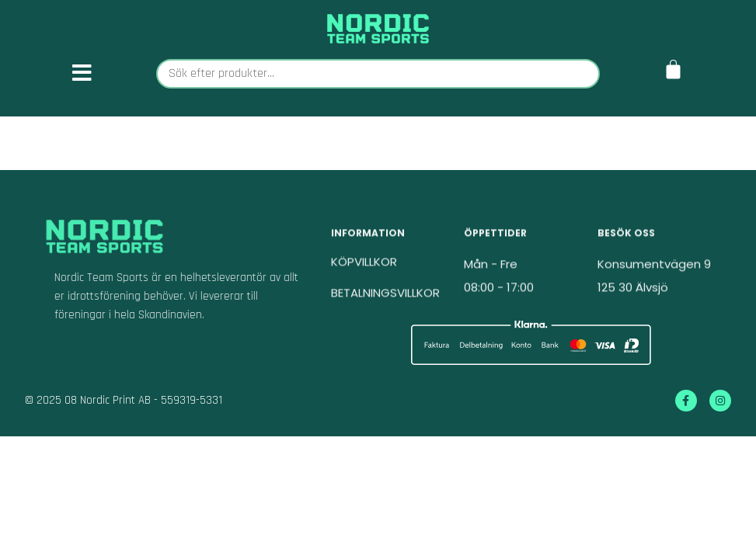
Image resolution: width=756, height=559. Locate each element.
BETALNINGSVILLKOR (385, 299)
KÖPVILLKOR (364, 267)
